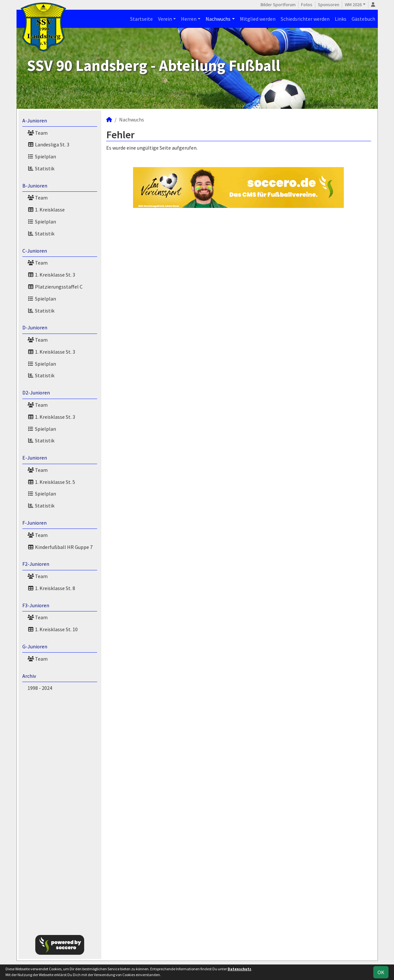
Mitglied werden (258, 19)
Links (341, 19)
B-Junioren (35, 186)
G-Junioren (35, 646)
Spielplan (42, 156)
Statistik (41, 168)
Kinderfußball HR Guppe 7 (60, 547)
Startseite (141, 19)
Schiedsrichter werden (305, 19)
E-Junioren (35, 458)
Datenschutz (239, 969)
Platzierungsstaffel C (55, 287)
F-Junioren (34, 523)
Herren (189, 19)
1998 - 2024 (40, 688)
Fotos (307, 5)
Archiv (29, 676)
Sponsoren (329, 5)
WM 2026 (353, 5)
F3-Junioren (36, 605)
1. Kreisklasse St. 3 (51, 275)
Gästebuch (363, 19)
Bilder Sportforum (278, 5)
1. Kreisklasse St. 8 (51, 588)
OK (381, 972)
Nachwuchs (218, 19)
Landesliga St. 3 (48, 144)
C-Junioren (35, 251)
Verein (165, 19)
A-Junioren (35, 120)
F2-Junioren (36, 564)
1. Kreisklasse (46, 210)
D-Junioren (35, 327)
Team (38, 133)
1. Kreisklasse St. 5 (51, 482)
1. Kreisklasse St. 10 (53, 629)
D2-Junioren (36, 393)
